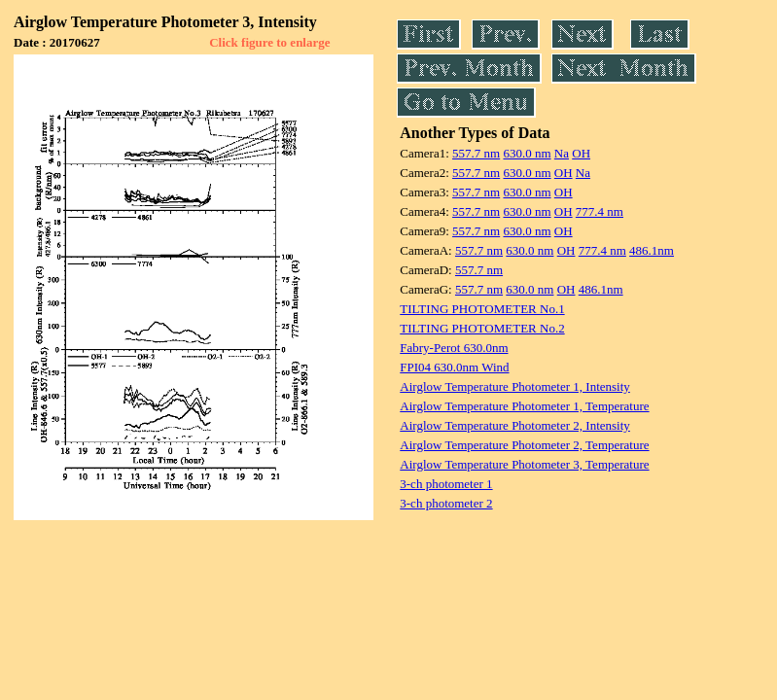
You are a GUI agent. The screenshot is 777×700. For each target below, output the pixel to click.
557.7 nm (476, 153)
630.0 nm (527, 153)
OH (581, 153)
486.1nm (652, 250)
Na (562, 153)
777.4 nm (600, 211)
